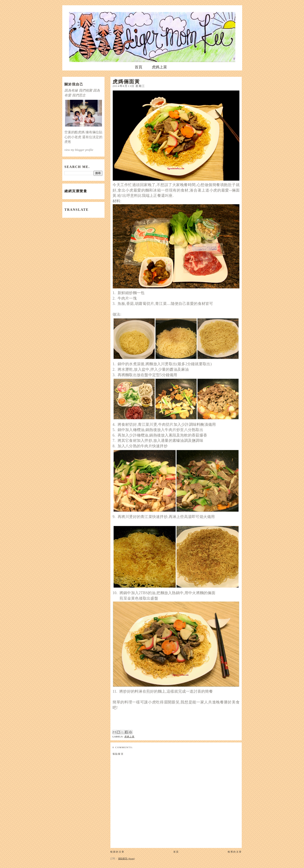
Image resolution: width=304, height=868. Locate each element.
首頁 (138, 67)
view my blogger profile (79, 150)
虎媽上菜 (159, 67)
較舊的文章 (235, 852)
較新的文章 (117, 852)
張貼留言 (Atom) (126, 859)
